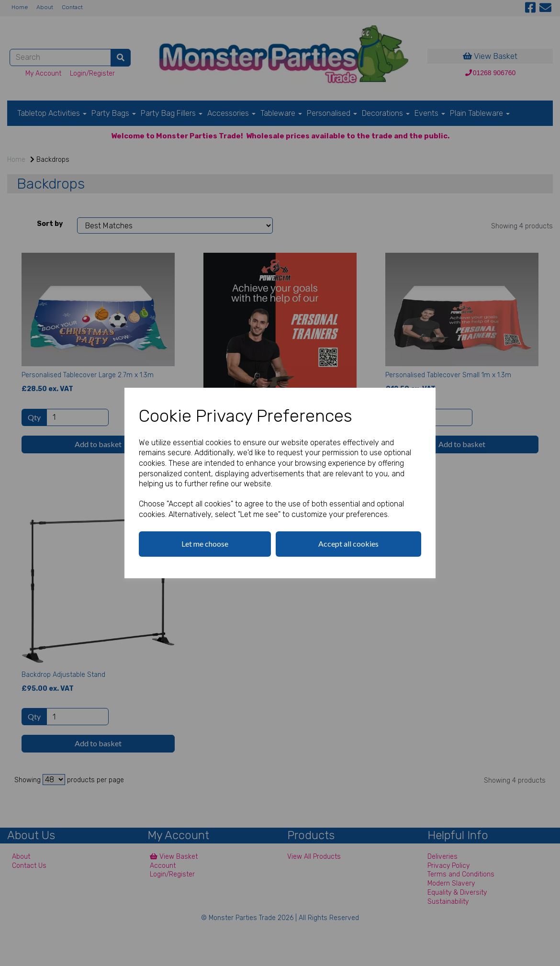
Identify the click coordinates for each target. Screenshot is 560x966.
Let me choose (205, 544)
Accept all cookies (348, 544)
